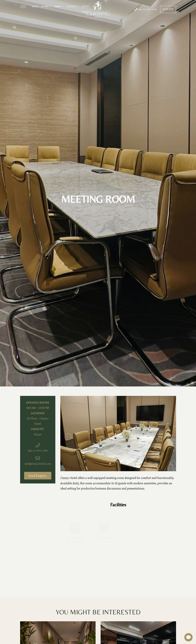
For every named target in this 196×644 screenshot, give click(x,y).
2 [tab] (115, 464)
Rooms (46, 7)
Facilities (73, 7)
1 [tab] (110, 464)
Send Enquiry (38, 476)
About (35, 7)
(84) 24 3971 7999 (146, 9)
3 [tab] (120, 464)
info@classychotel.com (38, 464)
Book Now (168, 9)
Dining (59, 7)
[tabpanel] (118, 434)
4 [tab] (125, 464)
